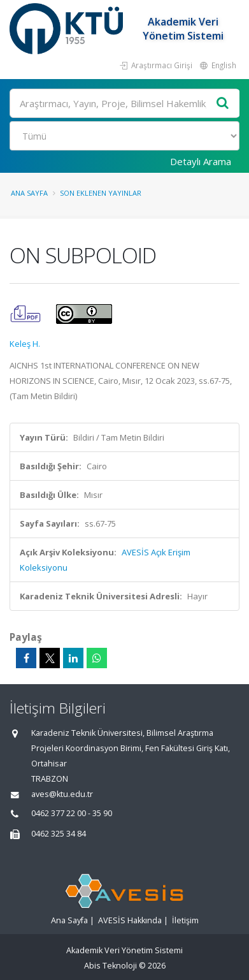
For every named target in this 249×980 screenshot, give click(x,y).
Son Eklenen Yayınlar (101, 193)
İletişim (185, 920)
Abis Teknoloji (110, 966)
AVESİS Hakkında (130, 920)
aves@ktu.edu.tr (62, 794)
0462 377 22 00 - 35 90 (72, 813)
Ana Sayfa (29, 193)
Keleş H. (25, 344)
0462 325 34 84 (59, 834)
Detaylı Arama (201, 161)
